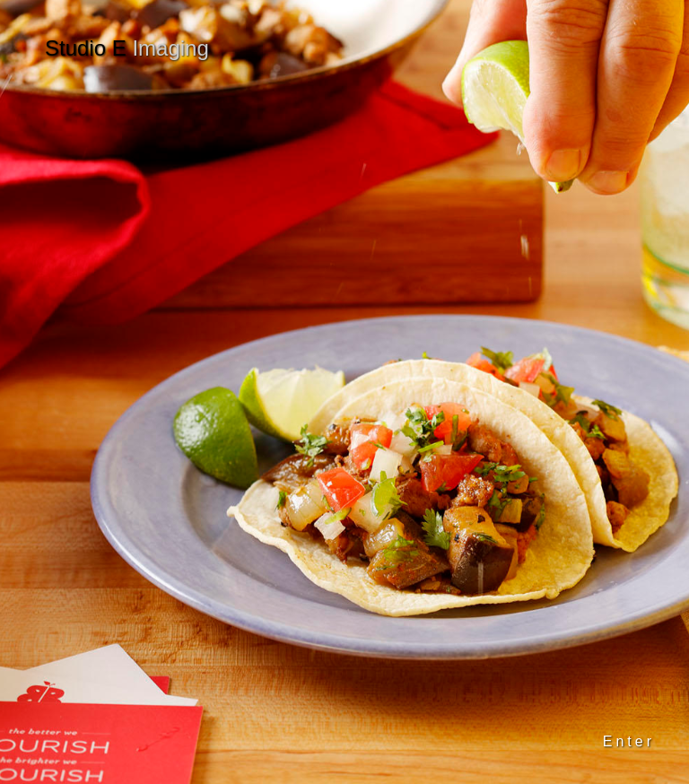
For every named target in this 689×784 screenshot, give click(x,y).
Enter (629, 741)
